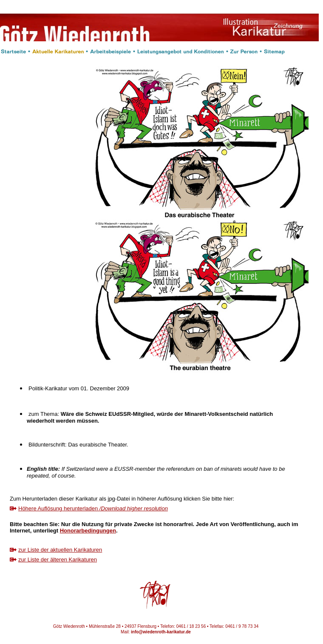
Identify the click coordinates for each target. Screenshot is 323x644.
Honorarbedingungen (88, 531)
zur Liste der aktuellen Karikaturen (60, 550)
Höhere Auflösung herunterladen (93, 508)
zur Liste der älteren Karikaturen (58, 560)
